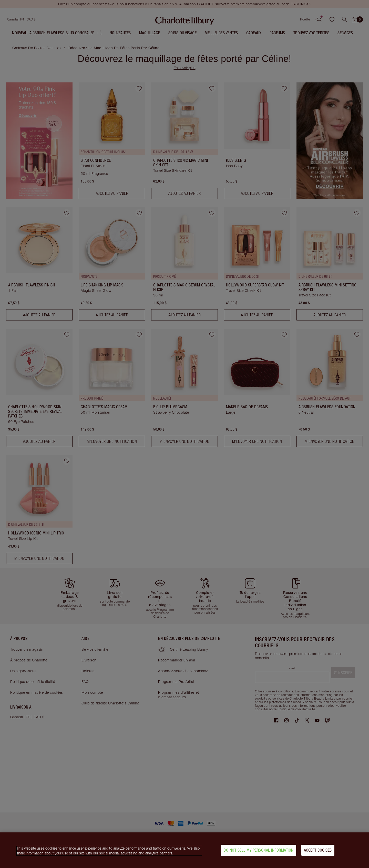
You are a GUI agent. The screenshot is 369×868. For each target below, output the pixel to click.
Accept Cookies (318, 850)
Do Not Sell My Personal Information (259, 850)
